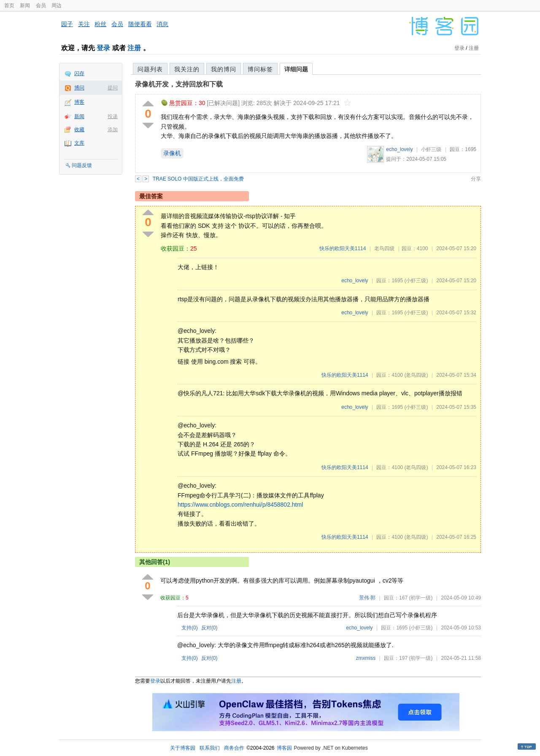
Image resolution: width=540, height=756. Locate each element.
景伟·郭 (367, 598)
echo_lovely (399, 149)
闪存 (79, 73)
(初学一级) (421, 598)
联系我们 (210, 748)
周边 (57, 5)
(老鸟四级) (416, 375)
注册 (134, 48)
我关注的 (187, 69)
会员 (41, 5)
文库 (79, 143)
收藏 (79, 130)
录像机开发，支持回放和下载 (179, 84)
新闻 (25, 5)
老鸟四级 (384, 248)
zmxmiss (366, 658)
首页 (9, 5)
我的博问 (224, 69)
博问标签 (260, 69)
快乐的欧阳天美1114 (343, 248)
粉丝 (100, 24)
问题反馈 (82, 165)
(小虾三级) (416, 281)
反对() (209, 628)
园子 (67, 24)
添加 (113, 130)
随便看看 (140, 24)
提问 (113, 88)
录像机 (172, 153)
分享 (476, 179)
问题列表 (150, 69)
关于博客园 (183, 748)
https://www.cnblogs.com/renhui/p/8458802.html (240, 505)
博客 (79, 102)
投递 (113, 116)
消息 (162, 24)
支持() (190, 628)
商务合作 (234, 748)
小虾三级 (431, 149)
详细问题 (296, 69)
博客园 (284, 748)
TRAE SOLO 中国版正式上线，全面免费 (198, 179)
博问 (79, 88)
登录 (103, 48)
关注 (84, 24)
